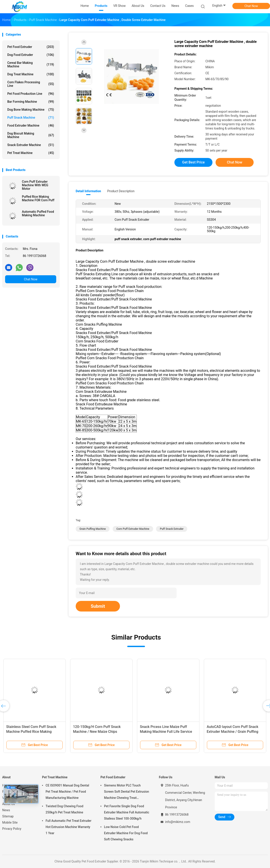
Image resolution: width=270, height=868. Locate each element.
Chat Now (251, 6)
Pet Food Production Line (31, 94)
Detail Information (88, 191)
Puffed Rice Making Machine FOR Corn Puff (38, 198)
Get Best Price (193, 162)
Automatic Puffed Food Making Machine (38, 213)
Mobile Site (10, 822)
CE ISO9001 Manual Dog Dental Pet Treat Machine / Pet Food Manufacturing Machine (67, 792)
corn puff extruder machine (133, 529)
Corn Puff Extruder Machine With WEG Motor (35, 185)
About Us (9, 804)
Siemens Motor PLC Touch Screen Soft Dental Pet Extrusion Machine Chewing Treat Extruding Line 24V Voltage (126, 792)
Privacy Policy (12, 829)
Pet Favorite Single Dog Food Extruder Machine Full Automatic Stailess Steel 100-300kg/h (127, 812)
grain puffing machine (93, 529)
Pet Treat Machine (31, 153)
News (6, 810)
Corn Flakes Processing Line (31, 84)
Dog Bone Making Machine (31, 110)
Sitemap (8, 816)
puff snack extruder (172, 529)
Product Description (121, 191)
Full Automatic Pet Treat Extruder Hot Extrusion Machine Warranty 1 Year (68, 827)
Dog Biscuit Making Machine (31, 135)
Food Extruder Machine (31, 125)
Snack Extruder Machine (31, 145)
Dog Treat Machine (31, 74)
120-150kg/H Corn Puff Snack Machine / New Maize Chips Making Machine (97, 732)
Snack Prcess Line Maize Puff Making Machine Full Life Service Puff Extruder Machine (166, 732)
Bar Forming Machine (31, 102)
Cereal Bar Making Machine (31, 65)
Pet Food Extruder (31, 47)
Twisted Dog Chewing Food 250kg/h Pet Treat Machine (64, 809)
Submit (98, 606)
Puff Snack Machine (31, 118)
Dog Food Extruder (31, 55)
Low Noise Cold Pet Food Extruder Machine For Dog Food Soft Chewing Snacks (126, 833)
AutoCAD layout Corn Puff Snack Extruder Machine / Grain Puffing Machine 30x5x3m (232, 732)
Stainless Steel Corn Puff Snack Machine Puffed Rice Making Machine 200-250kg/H (31, 732)
